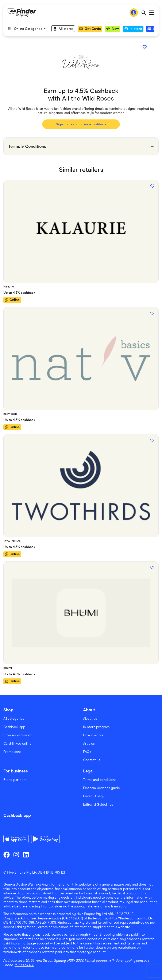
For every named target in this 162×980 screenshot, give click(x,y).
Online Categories (27, 29)
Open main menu (152, 13)
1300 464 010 (24, 965)
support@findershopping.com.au (122, 961)
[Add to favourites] (145, 47)
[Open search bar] (144, 13)
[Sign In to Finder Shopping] (134, 13)
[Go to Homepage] (22, 13)
